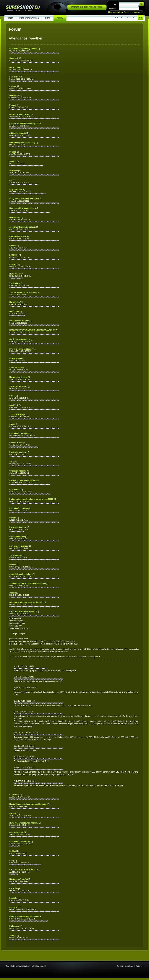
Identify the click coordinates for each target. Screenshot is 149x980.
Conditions (129, 966)
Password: (113, 8)
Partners (139, 966)
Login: (115, 4)
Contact (120, 966)
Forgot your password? (133, 12)
